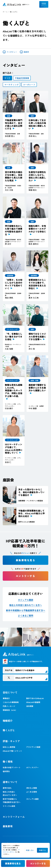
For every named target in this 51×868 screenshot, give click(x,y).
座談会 (24, 52)
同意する (42, 850)
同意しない (30, 850)
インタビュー (10, 52)
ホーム (5, 12)
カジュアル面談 (26, 600)
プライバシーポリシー (11, 851)
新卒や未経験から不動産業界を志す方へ (26, 610)
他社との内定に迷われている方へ (26, 605)
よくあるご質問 (26, 616)
